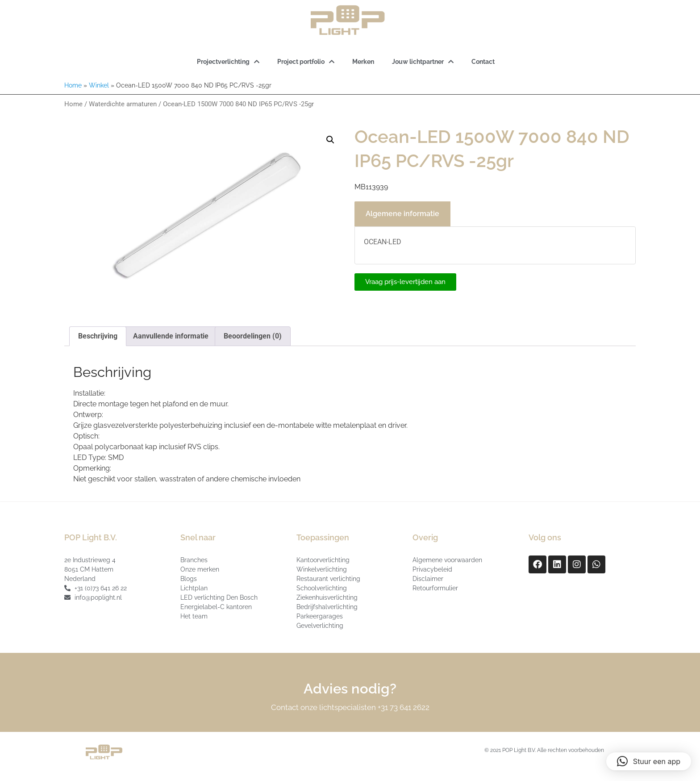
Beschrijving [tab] (98, 336)
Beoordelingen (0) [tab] (253, 336)
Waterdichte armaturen (123, 104)
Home (73, 85)
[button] (330, 140)
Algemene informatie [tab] (402, 214)
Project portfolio (306, 62)
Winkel (99, 85)
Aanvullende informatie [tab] (171, 336)
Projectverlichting (228, 62)
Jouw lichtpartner (423, 62)
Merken (363, 62)
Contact (483, 62)
